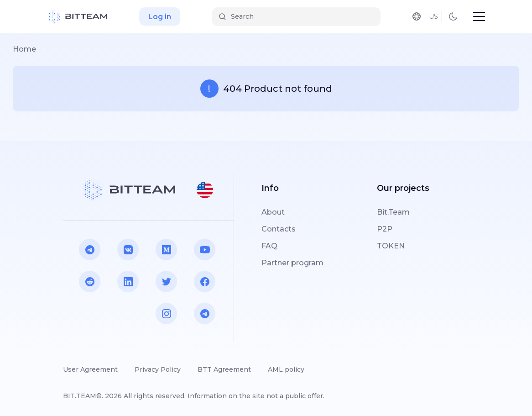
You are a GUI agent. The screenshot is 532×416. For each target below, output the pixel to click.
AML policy (286, 369)
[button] (205, 190)
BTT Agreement (224, 369)
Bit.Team (393, 212)
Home (24, 49)
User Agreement (90, 369)
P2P (385, 229)
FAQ (269, 246)
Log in (160, 17)
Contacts (279, 229)
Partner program (292, 263)
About (273, 212)
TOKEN (391, 246)
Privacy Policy (158, 369)
